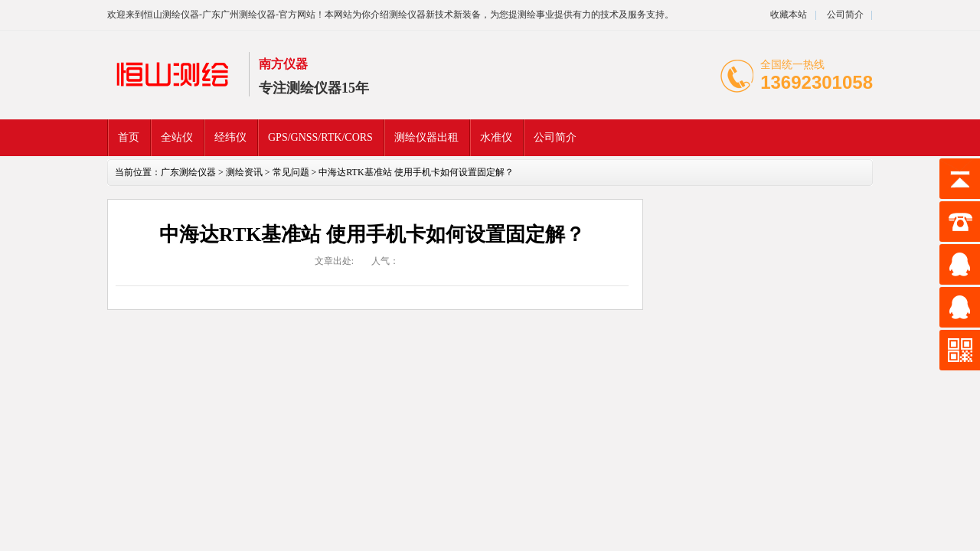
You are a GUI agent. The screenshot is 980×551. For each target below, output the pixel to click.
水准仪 (496, 137)
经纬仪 (230, 137)
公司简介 (844, 15)
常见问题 (291, 172)
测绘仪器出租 (426, 137)
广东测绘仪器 (188, 172)
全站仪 (177, 137)
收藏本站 (789, 15)
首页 (129, 137)
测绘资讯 (244, 172)
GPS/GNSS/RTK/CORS (320, 137)
